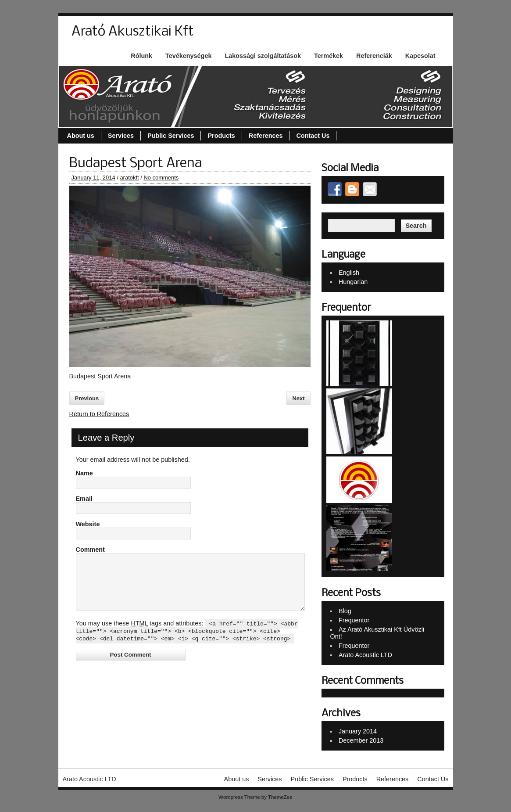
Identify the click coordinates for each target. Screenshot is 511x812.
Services (121, 136)
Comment (90, 550)
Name (84, 473)
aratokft (129, 178)
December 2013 (361, 740)
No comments (161, 178)
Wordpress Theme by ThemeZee (255, 797)
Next (298, 398)
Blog (345, 611)
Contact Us (313, 136)
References (266, 136)
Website (88, 524)
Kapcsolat (420, 56)
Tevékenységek (188, 56)
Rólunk (141, 56)
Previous (87, 398)
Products (221, 136)
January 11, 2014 (93, 178)
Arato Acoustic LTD (365, 655)
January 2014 (358, 731)
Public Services (171, 136)
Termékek (329, 56)
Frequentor (354, 620)
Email (84, 499)
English (349, 273)
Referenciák (374, 56)
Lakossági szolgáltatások (263, 56)
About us (81, 136)
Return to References (99, 414)
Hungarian (353, 282)
